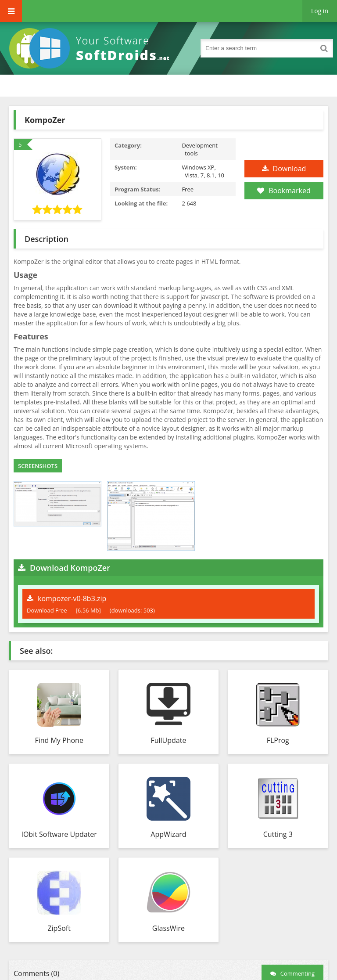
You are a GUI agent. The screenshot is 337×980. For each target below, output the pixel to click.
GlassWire (168, 928)
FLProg (278, 740)
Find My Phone (59, 740)
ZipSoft (59, 928)
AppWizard (168, 834)
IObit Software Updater (59, 834)
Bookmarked (284, 191)
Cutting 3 (278, 834)
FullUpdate (168, 740)
